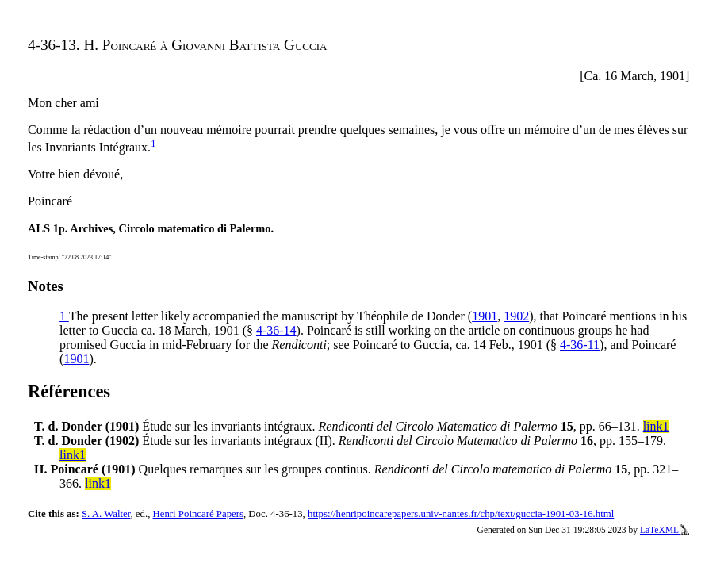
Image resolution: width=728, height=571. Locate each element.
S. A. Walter (106, 514)
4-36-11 (580, 345)
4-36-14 (276, 330)
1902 (516, 316)
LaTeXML (665, 530)
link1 (656, 426)
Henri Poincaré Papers (198, 514)
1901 (485, 316)
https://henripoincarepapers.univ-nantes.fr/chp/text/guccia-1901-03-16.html (461, 514)
